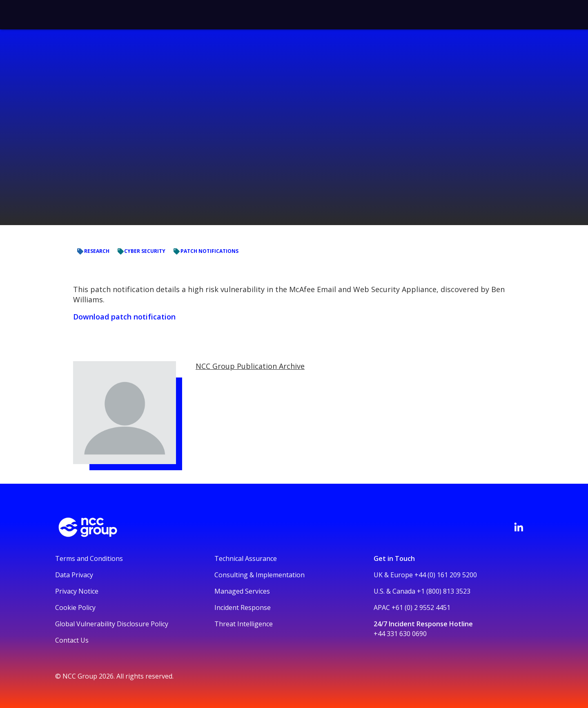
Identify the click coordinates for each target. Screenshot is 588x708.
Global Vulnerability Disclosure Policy (112, 624)
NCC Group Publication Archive (250, 366)
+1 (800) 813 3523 (444, 591)
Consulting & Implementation (259, 575)
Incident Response (243, 607)
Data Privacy (74, 575)
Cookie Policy (75, 607)
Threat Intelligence (244, 624)
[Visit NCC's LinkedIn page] (519, 527)
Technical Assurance (246, 558)
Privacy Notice (77, 591)
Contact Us (72, 640)
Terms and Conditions (89, 558)
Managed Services (242, 591)
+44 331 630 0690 (400, 634)
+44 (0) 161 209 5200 (446, 575)
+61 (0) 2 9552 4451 (421, 607)
